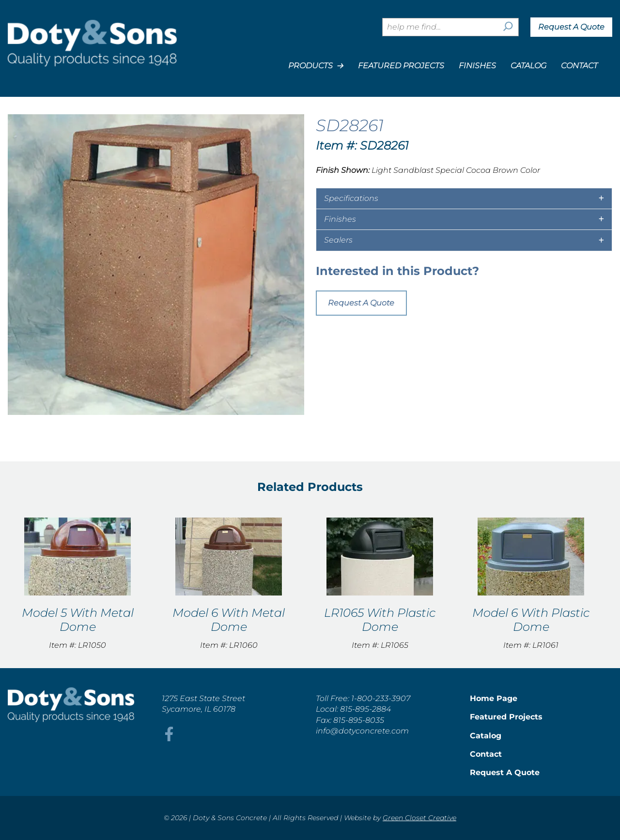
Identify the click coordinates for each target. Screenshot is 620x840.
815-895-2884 (365, 709)
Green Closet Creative (419, 818)
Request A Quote (571, 27)
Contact (579, 66)
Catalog (528, 66)
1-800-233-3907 (381, 698)
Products (316, 66)
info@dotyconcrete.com (362, 731)
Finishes (477, 66)
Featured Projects (401, 66)
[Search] (508, 27)
